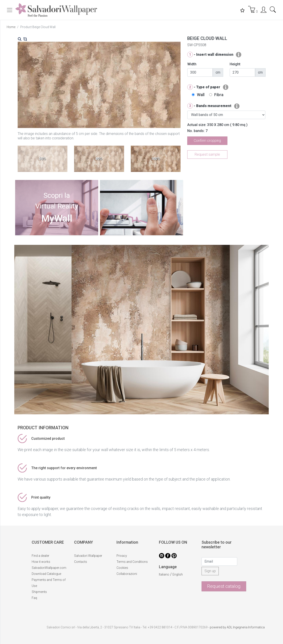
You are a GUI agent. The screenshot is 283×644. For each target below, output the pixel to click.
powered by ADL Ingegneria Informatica (237, 627)
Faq (34, 598)
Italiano (164, 574)
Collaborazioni (127, 574)
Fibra (219, 95)
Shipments (39, 592)
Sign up (210, 571)
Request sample (207, 154)
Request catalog (224, 586)
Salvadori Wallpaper (88, 556)
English (178, 574)
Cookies (122, 568)
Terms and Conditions (132, 562)
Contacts (81, 562)
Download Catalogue (46, 574)
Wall (201, 95)
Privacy (122, 556)
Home (11, 27)
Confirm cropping (207, 141)
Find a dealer (41, 556)
